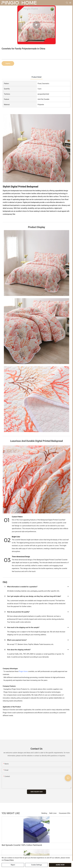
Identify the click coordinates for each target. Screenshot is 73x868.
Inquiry (8, 63)
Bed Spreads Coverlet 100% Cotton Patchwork (22, 845)
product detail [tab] (36, 77)
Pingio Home (23, 671)
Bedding (44, 813)
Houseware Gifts (65, 813)
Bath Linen (53, 813)
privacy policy (9, 860)
